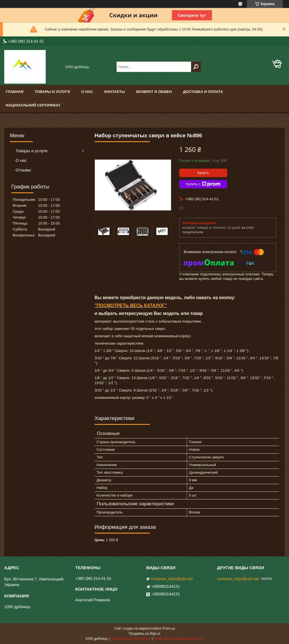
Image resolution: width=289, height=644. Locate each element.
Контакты (115, 92)
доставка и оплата (203, 92)
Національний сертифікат (33, 105)
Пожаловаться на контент (131, 639)
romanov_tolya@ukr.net (172, 579)
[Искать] (196, 67)
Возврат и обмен (154, 92)
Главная (15, 92)
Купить (203, 173)
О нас (87, 92)
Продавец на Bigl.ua (144, 634)
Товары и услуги (52, 92)
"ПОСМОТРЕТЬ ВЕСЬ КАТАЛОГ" (131, 305)
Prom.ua (169, 628)
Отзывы (23, 170)
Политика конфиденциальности (179, 639)
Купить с (203, 184)
